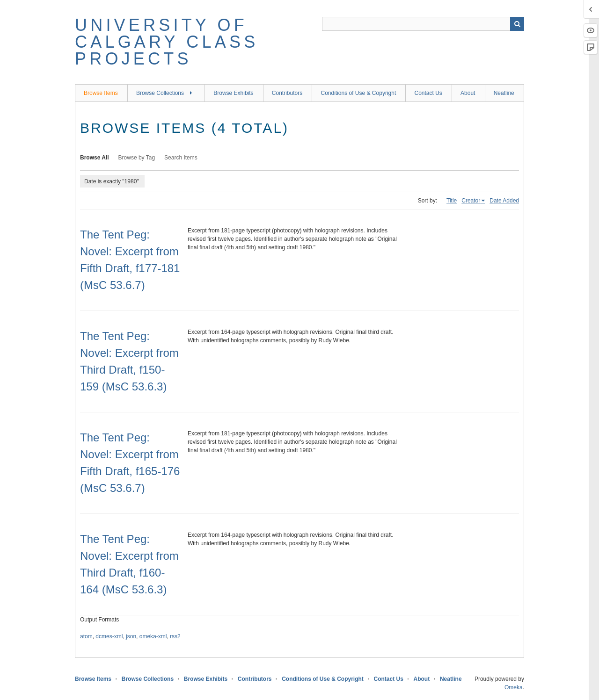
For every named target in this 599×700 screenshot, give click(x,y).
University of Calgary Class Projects (167, 42)
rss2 (175, 636)
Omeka (514, 687)
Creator (471, 201)
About (468, 93)
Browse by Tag (137, 158)
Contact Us (428, 93)
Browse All (95, 158)
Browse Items (101, 93)
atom (86, 636)
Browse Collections (160, 93)
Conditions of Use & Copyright (358, 93)
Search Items (181, 158)
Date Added (504, 201)
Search (517, 24)
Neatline (504, 93)
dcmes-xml (109, 636)
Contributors (287, 93)
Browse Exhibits (233, 93)
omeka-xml (153, 636)
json (131, 636)
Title (452, 201)
